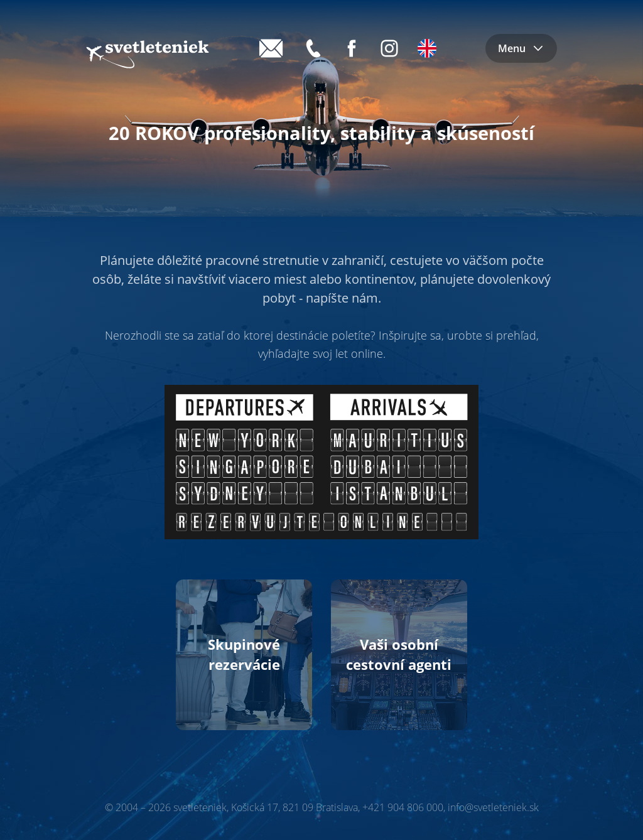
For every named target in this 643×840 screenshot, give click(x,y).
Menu (521, 48)
